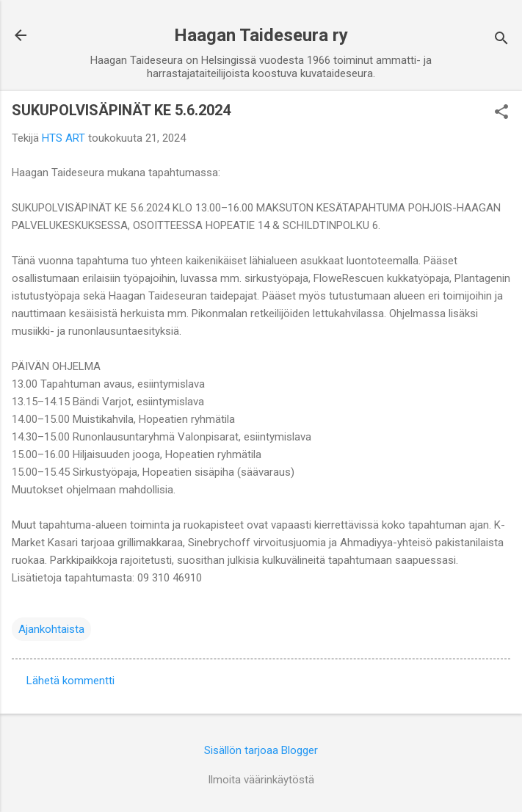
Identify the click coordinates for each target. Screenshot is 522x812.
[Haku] (501, 40)
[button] (501, 113)
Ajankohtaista (51, 629)
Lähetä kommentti (70, 681)
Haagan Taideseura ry (261, 35)
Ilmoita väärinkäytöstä (261, 780)
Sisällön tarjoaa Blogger (261, 750)
